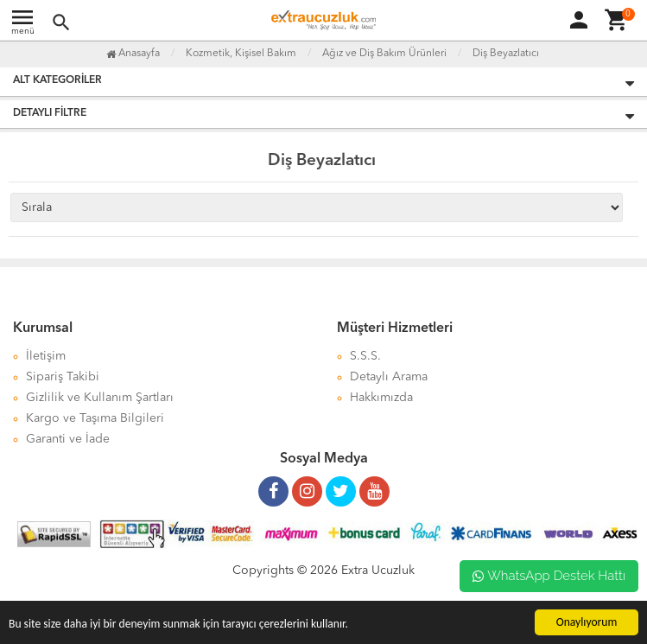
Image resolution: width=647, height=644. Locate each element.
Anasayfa (133, 54)
